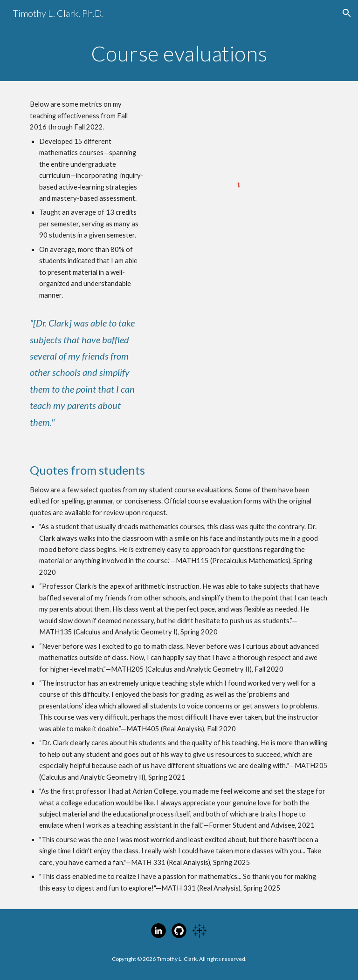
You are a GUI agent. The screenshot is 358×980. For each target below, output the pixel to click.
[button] (347, 13)
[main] (179, 54)
